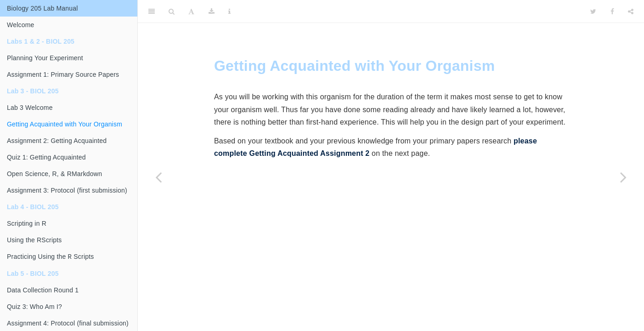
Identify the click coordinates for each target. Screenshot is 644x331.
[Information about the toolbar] (229, 11)
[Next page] (623, 177)
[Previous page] (158, 177)
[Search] (172, 11)
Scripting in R (27, 223)
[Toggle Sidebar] (152, 11)
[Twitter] (593, 11)
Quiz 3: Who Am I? (34, 308)
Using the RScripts (34, 240)
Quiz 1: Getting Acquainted (46, 157)
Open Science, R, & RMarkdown (54, 174)
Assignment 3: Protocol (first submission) (67, 190)
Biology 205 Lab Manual (42, 8)
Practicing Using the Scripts (50, 257)
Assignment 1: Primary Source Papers (63, 74)
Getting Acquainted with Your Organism (65, 124)
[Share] (631, 11)
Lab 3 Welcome (30, 108)
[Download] (212, 11)
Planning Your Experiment (45, 58)
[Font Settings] (191, 11)
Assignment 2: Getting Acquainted (57, 141)
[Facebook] (612, 11)
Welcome (21, 25)
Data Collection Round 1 (43, 291)
